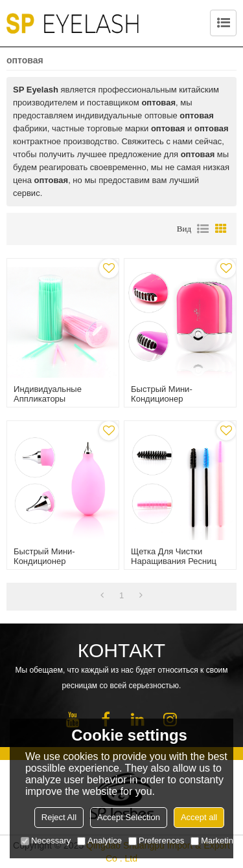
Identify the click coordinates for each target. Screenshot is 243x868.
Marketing (214, 841)
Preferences (156, 841)
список (203, 229)
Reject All (59, 817)
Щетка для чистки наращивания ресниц (174, 556)
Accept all (199, 817)
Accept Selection (129, 817)
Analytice (99, 841)
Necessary (46, 841)
